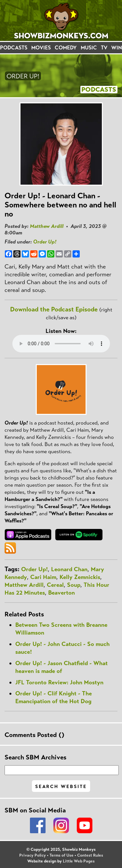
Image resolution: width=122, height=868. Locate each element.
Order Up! (45, 242)
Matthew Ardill (47, 226)
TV (104, 48)
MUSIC (89, 48)
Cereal (55, 585)
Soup (74, 585)
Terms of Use (61, 855)
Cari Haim (43, 577)
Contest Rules (90, 855)
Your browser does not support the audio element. (61, 344)
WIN (117, 48)
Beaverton (61, 593)
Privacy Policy (33, 855)
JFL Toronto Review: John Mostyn (59, 682)
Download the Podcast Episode (54, 309)
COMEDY (66, 48)
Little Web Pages (79, 861)
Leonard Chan (69, 569)
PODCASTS (14, 48)
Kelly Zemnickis (80, 577)
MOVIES (41, 48)
